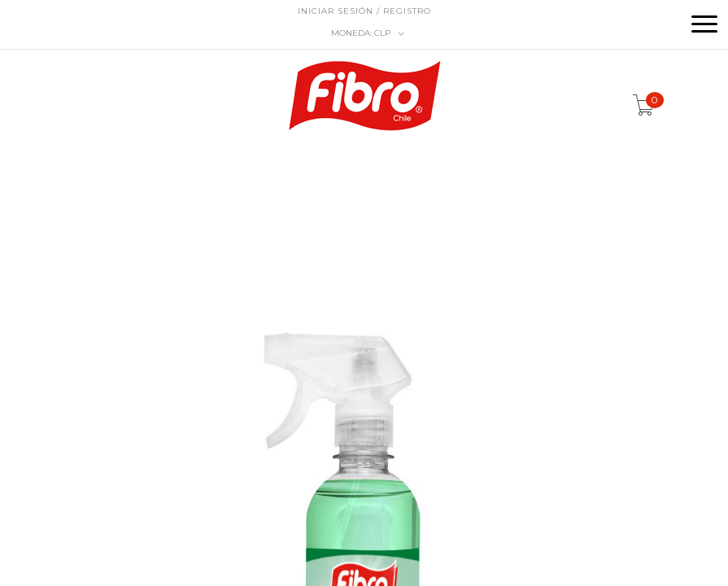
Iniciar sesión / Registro (364, 11)
